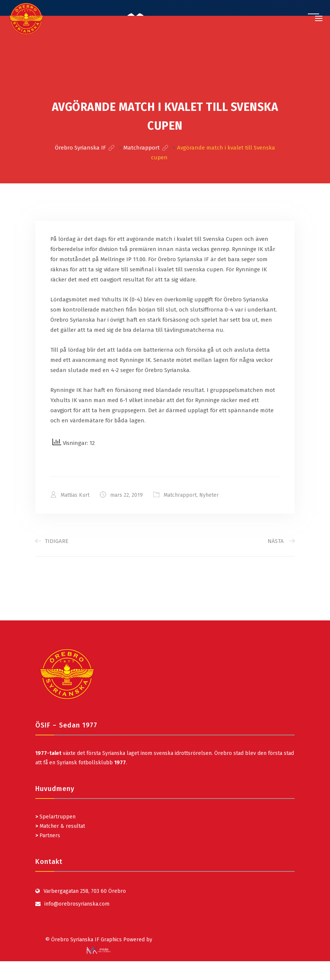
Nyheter (209, 495)
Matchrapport (180, 495)
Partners (48, 836)
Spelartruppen (57, 817)
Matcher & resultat (60, 826)
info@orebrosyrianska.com (77, 904)
